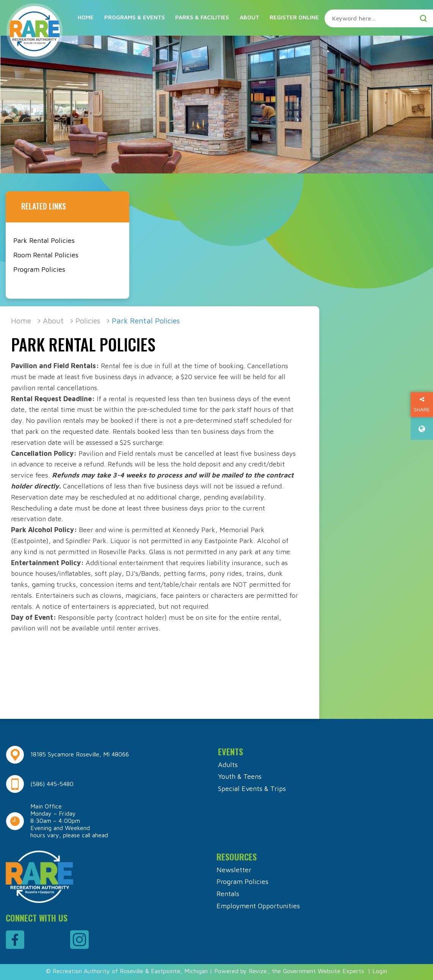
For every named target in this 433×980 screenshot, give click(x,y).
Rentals (228, 894)
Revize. (258, 971)
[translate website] (422, 429)
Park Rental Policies (44, 240)
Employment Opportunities (258, 906)
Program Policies (39, 269)
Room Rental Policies (46, 255)
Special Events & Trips (252, 789)
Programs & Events (135, 17)
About (249, 17)
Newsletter (234, 870)
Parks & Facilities (202, 17)
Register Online (294, 17)
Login (380, 971)
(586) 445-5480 (52, 784)
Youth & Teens (240, 776)
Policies (88, 321)
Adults (228, 765)
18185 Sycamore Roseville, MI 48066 (80, 754)
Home (86, 17)
